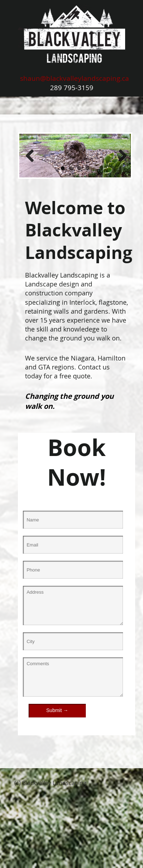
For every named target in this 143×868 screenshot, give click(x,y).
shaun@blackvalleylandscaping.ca (75, 78)
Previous (30, 156)
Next (120, 156)
